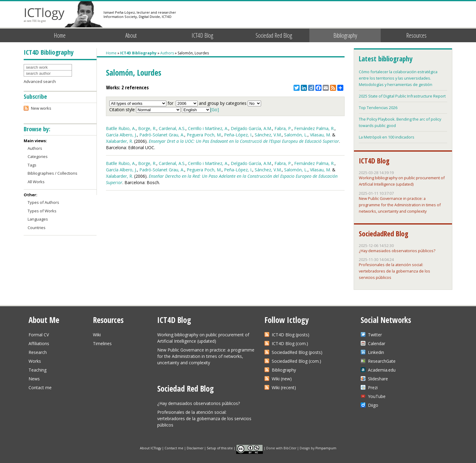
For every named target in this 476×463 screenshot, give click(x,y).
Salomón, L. (296, 135)
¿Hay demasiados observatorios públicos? (397, 251)
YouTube (377, 396)
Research (38, 352)
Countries (37, 228)
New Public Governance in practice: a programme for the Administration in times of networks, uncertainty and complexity (400, 205)
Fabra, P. (283, 128)
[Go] (215, 110)
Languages (38, 219)
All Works (36, 182)
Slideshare (378, 379)
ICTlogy (44, 15)
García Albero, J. (121, 135)
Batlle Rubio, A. (121, 128)
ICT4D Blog (202, 35)
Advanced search (40, 81)
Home (60, 35)
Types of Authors (43, 202)
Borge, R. (147, 128)
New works (41, 108)
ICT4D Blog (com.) (290, 343)
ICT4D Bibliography (138, 53)
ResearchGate (382, 361)
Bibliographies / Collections (53, 173)
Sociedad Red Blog (274, 35)
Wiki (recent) (284, 388)
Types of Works (42, 211)
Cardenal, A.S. (172, 128)
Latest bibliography (386, 59)
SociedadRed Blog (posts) (297, 352)
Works (35, 361)
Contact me (40, 388)
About (131, 35)
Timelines (102, 343)
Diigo (373, 405)
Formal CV (39, 335)
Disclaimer (195, 448)
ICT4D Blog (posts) (291, 335)
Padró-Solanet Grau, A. (162, 135)
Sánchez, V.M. (268, 135)
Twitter (375, 335)
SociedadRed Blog (384, 234)
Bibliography (345, 35)
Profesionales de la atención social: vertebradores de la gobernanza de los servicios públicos (394, 271)
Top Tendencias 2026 (378, 108)
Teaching (37, 370)
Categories (38, 156)
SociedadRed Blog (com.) (296, 361)
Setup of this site (220, 448)
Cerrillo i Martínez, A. (208, 128)
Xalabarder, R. (119, 141)
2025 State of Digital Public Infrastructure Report (402, 96)
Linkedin (376, 352)
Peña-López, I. (238, 135)
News (34, 379)
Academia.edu (382, 370)
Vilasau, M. (320, 135)
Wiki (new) (282, 379)
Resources (416, 35)
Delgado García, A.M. (251, 128)
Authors (167, 53)
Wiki (97, 335)
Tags (32, 165)
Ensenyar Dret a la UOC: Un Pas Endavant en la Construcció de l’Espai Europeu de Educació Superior (244, 141)
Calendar (377, 343)
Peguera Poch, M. (204, 135)
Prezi (373, 388)
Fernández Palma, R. (314, 128)
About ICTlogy (151, 448)
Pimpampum (326, 448)
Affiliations (39, 343)
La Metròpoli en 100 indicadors (387, 137)
